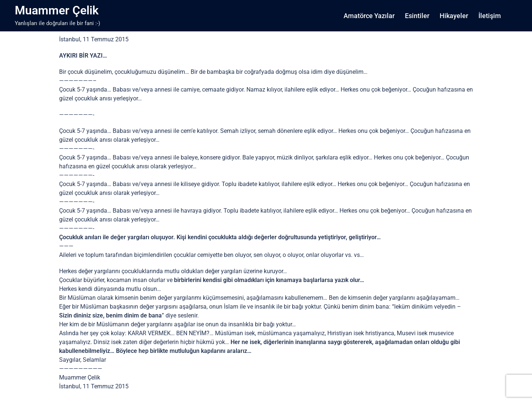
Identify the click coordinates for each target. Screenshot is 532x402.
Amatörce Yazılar (369, 16)
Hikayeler (454, 16)
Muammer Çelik (57, 10)
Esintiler (417, 16)
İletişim (490, 16)
